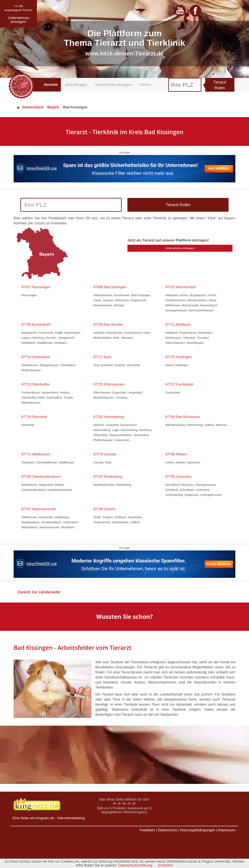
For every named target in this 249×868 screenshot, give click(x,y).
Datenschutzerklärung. (135, 865)
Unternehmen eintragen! (180, 248)
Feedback (147, 830)
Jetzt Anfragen (76, 85)
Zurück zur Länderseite (39, 592)
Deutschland (30, 107)
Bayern (53, 107)
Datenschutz (167, 830)
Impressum (227, 830)
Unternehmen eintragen (113, 85)
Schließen (166, 865)
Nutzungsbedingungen (198, 830)
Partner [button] (146, 85)
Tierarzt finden (220, 85)
